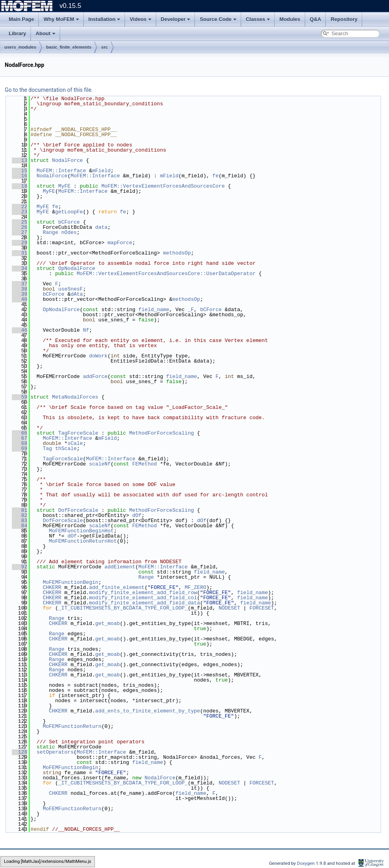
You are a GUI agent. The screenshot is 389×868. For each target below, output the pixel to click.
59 (20, 397)
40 (20, 299)
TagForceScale (78, 433)
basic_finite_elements (69, 47)
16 (20, 176)
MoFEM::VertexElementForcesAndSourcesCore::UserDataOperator (166, 274)
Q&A (316, 19)
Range (50, 232)
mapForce (120, 243)
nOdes (69, 232)
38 (20, 289)
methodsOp (177, 253)
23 (20, 212)
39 (20, 294)
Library (17, 33)
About (45, 33)
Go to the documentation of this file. (49, 90)
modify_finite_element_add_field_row (143, 593)
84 (20, 526)
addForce (95, 376)
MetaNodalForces (75, 397)
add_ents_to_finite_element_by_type (148, 711)
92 (20, 567)
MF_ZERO (195, 587)
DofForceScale (78, 510)
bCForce (69, 222)
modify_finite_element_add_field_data (144, 603)
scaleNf (100, 464)
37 (20, 284)
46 (20, 330)
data (101, 227)
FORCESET (262, 608)
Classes (258, 19)
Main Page (21, 19)
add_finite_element (117, 587)
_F (191, 310)
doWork (98, 356)
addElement (120, 567)
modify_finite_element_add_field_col (143, 598)
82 (20, 515)
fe (215, 176)
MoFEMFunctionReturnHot (83, 541)
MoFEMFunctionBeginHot (81, 531)
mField (101, 171)
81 (20, 510)
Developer (176, 19)
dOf (137, 515)
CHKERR (52, 587)
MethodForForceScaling (162, 433)
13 (20, 160)
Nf (86, 330)
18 (20, 186)
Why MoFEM (61, 19)
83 (20, 520)
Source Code (218, 19)
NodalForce (68, 160)
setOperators (55, 752)
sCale (75, 443)
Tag (47, 448)
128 (20, 752)
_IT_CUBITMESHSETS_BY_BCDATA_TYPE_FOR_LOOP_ (123, 608)
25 (20, 222)
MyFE (64, 186)
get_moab (108, 623)
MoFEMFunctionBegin (70, 582)
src (105, 47)
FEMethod (144, 464)
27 (20, 232)
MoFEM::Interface (61, 171)
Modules (290, 19)
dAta (76, 294)
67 (20, 438)
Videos (140, 19)
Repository (344, 19)
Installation (105, 19)
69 (20, 448)
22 (20, 207)
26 (20, 227)
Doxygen (306, 863)
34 (20, 268)
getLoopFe (69, 212)
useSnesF (70, 289)
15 (20, 171)
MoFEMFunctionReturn (72, 726)
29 (20, 243)
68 (20, 443)
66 (20, 433)
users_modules (20, 47)
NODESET (229, 608)
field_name (154, 310)
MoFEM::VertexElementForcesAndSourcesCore (163, 186)
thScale (66, 448)
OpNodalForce (77, 268)
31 (20, 253)
